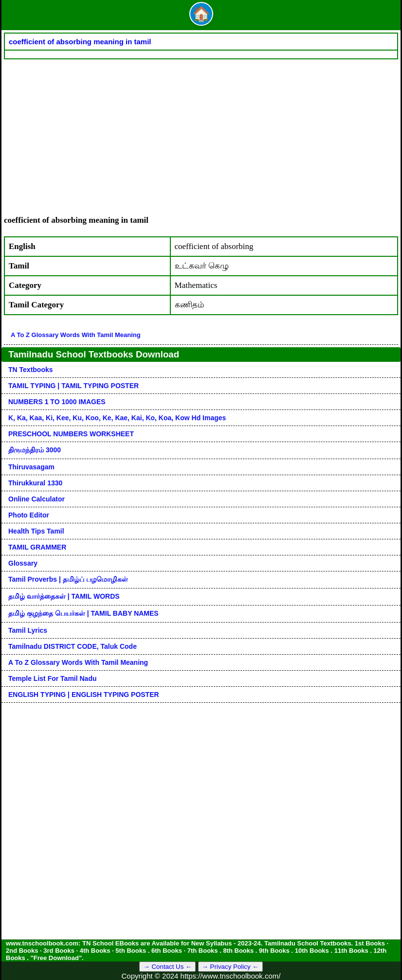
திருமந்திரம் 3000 (35, 450)
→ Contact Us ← (167, 967)
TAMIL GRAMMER (37, 547)
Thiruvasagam (31, 467)
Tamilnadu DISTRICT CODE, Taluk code (73, 646)
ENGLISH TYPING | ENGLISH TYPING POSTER (84, 695)
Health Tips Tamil (36, 531)
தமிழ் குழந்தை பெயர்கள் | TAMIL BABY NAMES (83, 613)
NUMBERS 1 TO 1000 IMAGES (57, 402)
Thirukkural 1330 (35, 483)
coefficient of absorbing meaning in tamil (80, 42)
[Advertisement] (201, 132)
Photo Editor (29, 515)
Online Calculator (37, 499)
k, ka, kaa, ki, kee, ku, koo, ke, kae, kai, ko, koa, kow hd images (117, 418)
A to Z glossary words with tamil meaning (76, 335)
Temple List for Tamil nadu (53, 678)
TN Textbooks (31, 370)
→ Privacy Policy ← (230, 967)
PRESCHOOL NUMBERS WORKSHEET (71, 434)
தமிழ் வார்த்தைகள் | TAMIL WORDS (64, 596)
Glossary (23, 563)
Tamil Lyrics (28, 630)
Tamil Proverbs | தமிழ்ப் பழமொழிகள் (68, 579)
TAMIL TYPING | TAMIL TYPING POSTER (73, 386)
